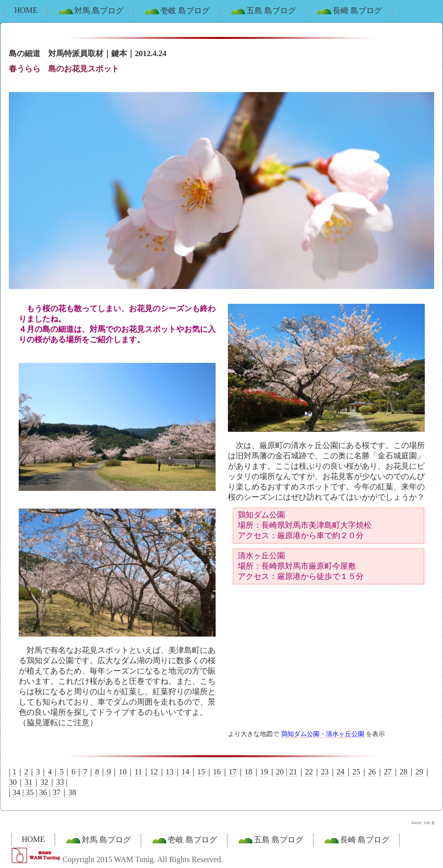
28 (404, 772)
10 (123, 772)
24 (341, 772)
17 (233, 772)
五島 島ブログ (263, 11)
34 (16, 792)
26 (372, 772)
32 (44, 782)
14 (186, 772)
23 (325, 772)
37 (57, 792)
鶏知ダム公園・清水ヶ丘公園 (323, 734)
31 (29, 782)
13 (170, 772)
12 (154, 772)
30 (13, 782)
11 (138, 772)
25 (356, 772)
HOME (26, 10)
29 (419, 772)
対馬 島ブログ (91, 11)
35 (30, 792)
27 (388, 772)
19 (264, 772)
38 (72, 792)
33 (60, 782)
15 (201, 772)
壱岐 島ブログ (177, 11)
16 (217, 772)
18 (249, 772)
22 (309, 772)
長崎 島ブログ (349, 11)
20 (280, 772)
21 (293, 772)
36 (43, 792)
